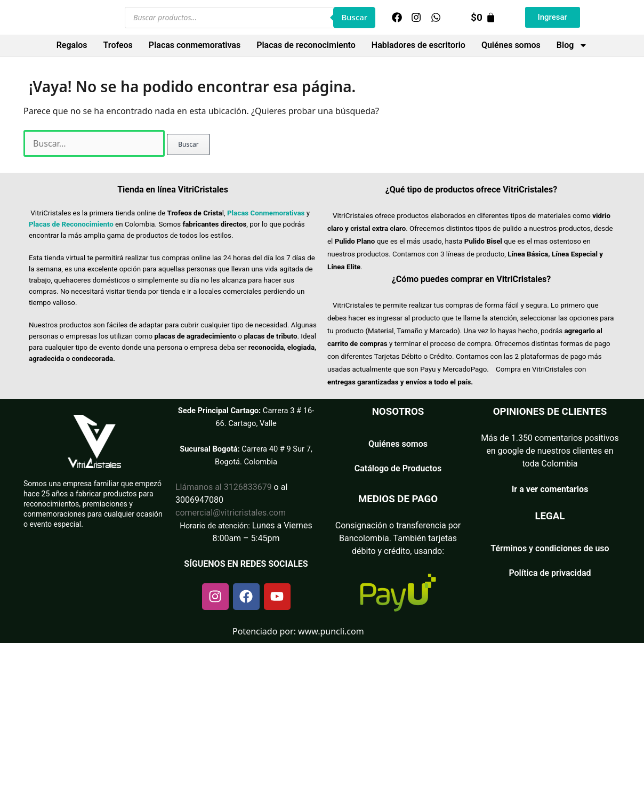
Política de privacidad (550, 573)
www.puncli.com (331, 631)
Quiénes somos (511, 45)
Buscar (354, 17)
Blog (572, 45)
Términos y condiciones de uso (550, 548)
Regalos (72, 45)
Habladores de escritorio (418, 45)
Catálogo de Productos (398, 468)
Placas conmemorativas (195, 45)
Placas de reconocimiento (306, 45)
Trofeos (118, 45)
